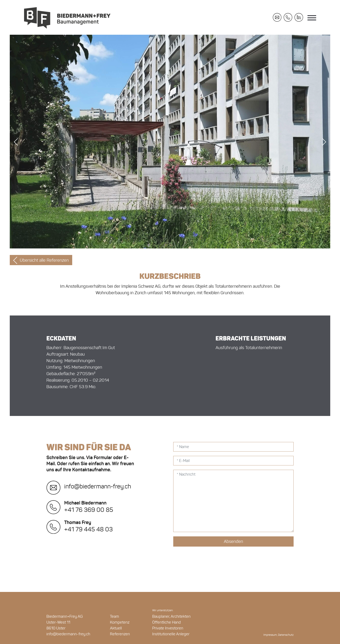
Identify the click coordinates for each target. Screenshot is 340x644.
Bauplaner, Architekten (171, 616)
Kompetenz (120, 622)
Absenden (233, 541)
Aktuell (116, 628)
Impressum (270, 635)
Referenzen (120, 634)
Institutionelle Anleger (171, 634)
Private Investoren (168, 628)
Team (114, 616)
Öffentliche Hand (167, 622)
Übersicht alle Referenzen (44, 260)
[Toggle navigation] (312, 18)
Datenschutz (286, 635)
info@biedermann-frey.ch (89, 486)
